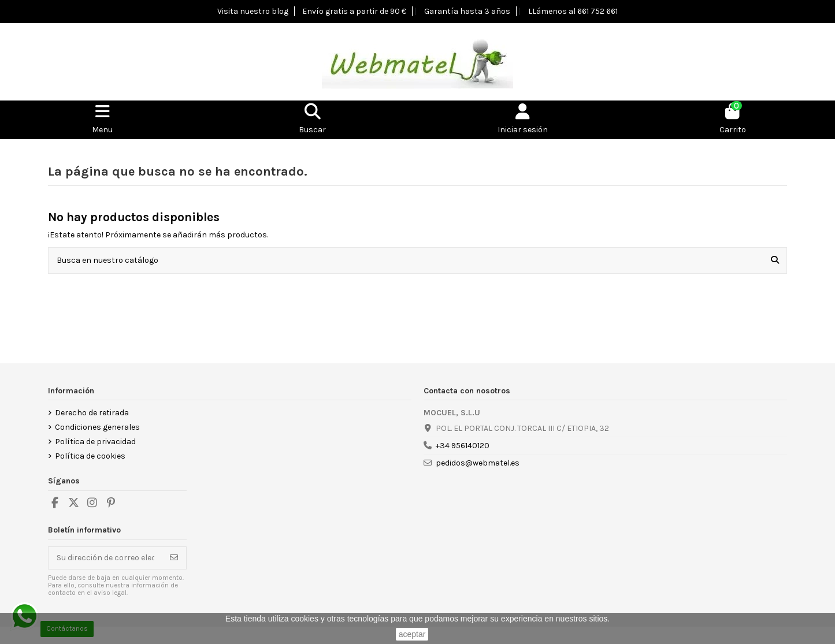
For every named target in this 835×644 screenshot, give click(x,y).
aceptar (412, 634)
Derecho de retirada (92, 413)
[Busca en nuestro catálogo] (775, 260)
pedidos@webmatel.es (478, 463)
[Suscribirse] (174, 558)
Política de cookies (90, 456)
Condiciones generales (97, 427)
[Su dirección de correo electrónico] (105, 558)
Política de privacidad (95, 442)
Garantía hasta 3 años (467, 11)
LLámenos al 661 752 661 (573, 11)
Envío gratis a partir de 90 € (354, 11)
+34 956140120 (463, 446)
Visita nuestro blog (253, 11)
